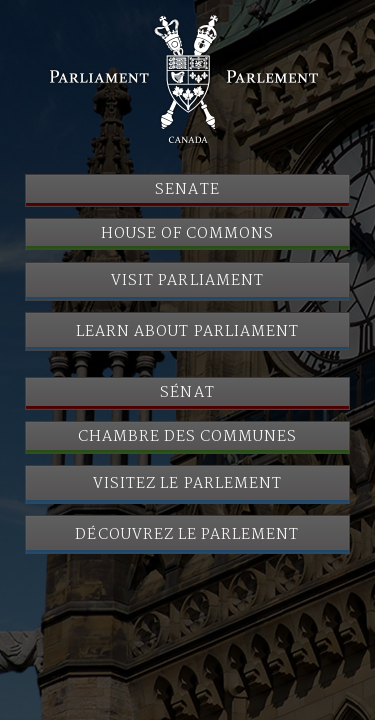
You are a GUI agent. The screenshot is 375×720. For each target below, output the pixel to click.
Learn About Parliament (187, 332)
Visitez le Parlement (187, 484)
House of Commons (188, 234)
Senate (187, 190)
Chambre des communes (188, 437)
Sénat (187, 393)
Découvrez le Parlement (187, 535)
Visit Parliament (187, 281)
